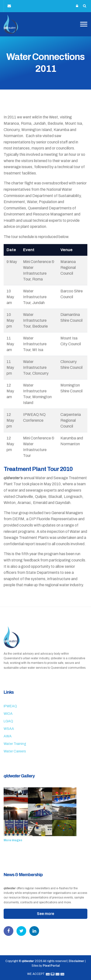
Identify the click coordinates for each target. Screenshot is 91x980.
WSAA (9, 729)
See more (45, 914)
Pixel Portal (51, 966)
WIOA (8, 714)
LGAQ (8, 721)
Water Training (15, 744)
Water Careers (15, 751)
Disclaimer (77, 961)
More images (13, 840)
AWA (8, 736)
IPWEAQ (10, 706)
